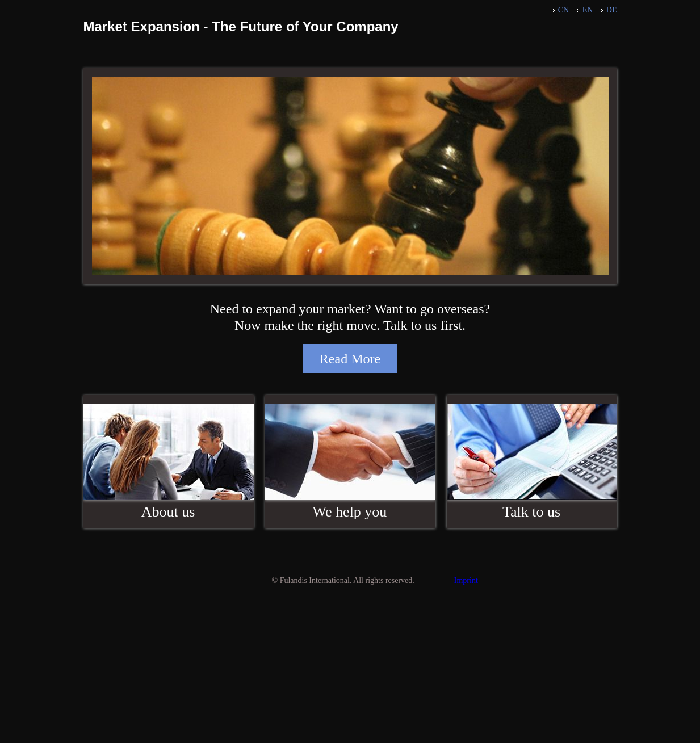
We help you (350, 512)
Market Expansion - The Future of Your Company (241, 26)
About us (168, 512)
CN (563, 10)
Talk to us (531, 512)
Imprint (466, 580)
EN (588, 10)
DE (612, 10)
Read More (350, 359)
